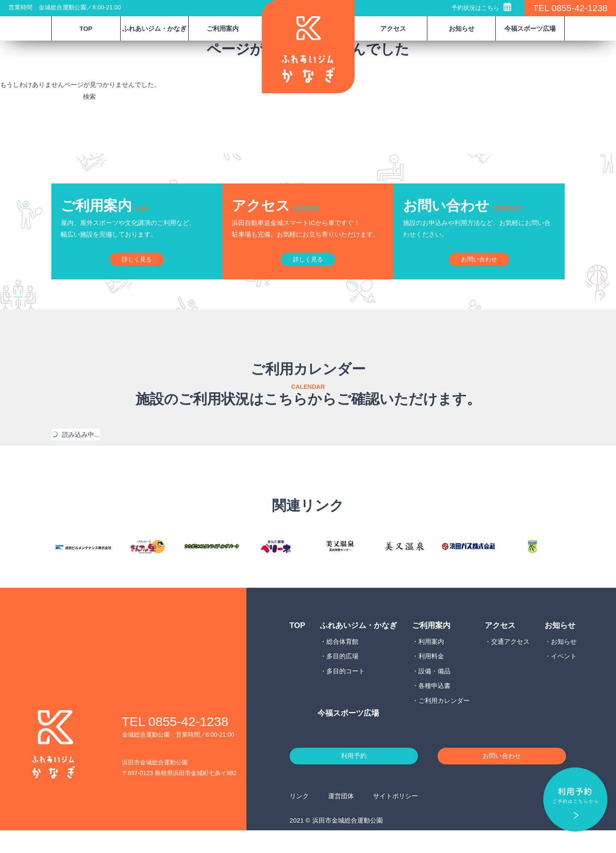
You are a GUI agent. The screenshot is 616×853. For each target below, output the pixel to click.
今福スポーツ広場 (530, 28)
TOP (86, 28)
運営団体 (341, 819)
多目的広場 (342, 675)
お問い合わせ (502, 777)
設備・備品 (434, 690)
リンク (299, 819)
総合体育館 (342, 660)
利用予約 (354, 777)
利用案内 (431, 660)
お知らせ (564, 660)
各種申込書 (434, 705)
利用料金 (431, 675)
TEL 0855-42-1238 (570, 8)
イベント (564, 675)
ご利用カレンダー (444, 719)
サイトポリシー (395, 819)
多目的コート (346, 690)
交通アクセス (510, 660)
